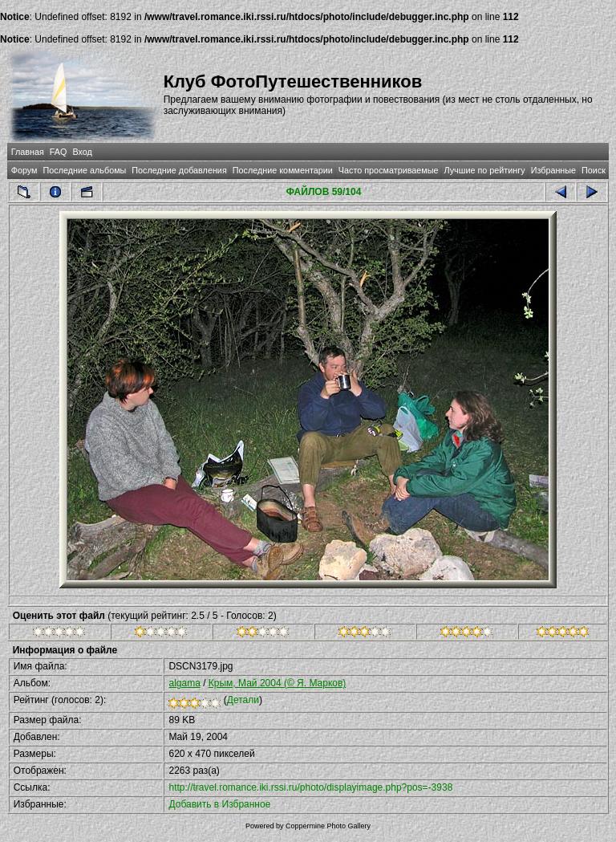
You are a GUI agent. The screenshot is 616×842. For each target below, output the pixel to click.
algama (184, 683)
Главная (28, 152)
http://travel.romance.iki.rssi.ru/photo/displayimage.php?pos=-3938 (310, 787)
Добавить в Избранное (219, 804)
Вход (82, 152)
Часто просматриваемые (389, 170)
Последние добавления (179, 170)
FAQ (59, 152)
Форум (24, 170)
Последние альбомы (84, 170)
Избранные (553, 170)
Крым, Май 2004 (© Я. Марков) (278, 683)
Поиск (594, 170)
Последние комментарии (283, 170)
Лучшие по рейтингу (485, 170)
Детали (243, 700)
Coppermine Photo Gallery (328, 826)
